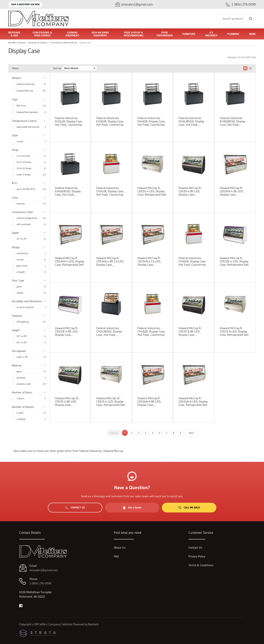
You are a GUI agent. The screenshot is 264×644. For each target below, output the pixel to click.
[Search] (236, 19)
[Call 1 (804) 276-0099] (241, 4)
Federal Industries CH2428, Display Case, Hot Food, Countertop (110, 191)
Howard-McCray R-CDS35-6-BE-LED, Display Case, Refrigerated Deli (190, 331)
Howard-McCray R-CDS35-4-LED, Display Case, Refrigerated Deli (152, 191)
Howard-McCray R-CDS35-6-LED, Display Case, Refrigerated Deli (234, 331)
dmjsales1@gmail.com (44, 570)
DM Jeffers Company (17, 43)
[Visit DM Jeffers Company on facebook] (21, 605)
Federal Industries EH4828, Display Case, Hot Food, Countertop (151, 121)
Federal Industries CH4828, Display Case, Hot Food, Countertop (151, 331)
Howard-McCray (25, 91)
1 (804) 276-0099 (40, 583)
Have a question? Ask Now (25, 4)
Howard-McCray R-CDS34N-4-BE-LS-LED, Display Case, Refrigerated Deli (110, 261)
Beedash (93, 624)
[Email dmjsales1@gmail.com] (134, 4)
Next (191, 433)
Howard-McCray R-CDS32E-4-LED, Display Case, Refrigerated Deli (234, 261)
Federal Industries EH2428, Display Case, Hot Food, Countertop (69, 121)
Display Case (85, 43)
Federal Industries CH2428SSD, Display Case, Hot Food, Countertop (109, 331)
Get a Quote (132, 507)
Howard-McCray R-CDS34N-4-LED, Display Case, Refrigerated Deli (70, 261)
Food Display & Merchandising (64, 43)
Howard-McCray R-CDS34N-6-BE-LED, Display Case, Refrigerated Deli (149, 401)
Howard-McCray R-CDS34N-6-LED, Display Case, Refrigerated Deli (193, 401)
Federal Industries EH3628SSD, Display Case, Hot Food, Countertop (233, 121)
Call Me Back (189, 507)
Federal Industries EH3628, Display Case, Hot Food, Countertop (110, 121)
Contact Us (75, 507)
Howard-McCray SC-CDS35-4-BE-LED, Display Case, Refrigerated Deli (67, 401)
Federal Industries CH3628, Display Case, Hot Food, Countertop (192, 261)
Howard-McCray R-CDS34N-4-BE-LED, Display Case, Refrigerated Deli (232, 191)
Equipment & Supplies (38, 43)
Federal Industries (26, 84)
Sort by (57, 68)
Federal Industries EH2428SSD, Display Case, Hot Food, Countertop (191, 121)
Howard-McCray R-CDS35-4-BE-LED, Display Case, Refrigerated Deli (190, 191)
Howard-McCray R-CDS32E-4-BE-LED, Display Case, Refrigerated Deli (67, 331)
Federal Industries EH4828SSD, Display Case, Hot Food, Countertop (68, 191)
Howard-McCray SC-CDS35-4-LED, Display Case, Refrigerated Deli (111, 401)
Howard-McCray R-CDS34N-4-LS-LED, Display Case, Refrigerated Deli (149, 261)
